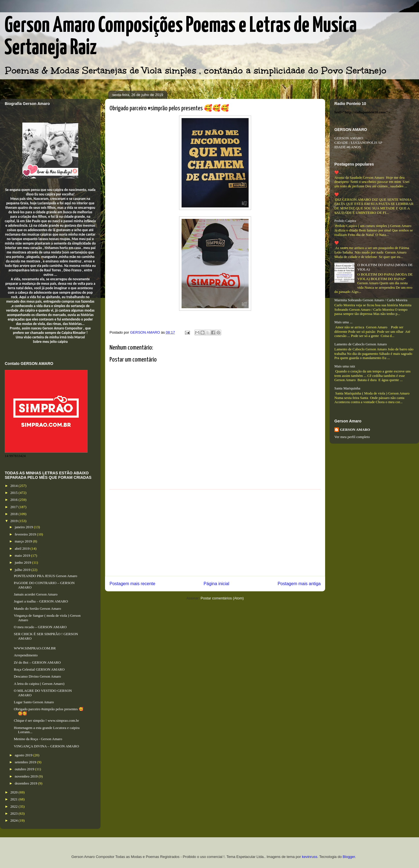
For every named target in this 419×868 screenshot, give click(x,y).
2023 (14, 813)
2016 (14, 500)
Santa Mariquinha (347, 388)
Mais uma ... (343, 322)
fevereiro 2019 (26, 534)
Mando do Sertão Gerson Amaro (37, 608)
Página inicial (216, 584)
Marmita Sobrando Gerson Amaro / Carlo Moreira (371, 300)
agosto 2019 (24, 755)
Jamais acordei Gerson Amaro (35, 594)
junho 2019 (23, 562)
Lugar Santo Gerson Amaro (34, 702)
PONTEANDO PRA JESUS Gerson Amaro (45, 576)
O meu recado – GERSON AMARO (40, 627)
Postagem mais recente (132, 584)
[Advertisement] (215, 533)
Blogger (349, 857)
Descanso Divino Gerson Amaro (37, 676)
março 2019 (24, 541)
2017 (14, 507)
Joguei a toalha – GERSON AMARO (41, 601)
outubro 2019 (25, 769)
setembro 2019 (26, 762)
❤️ (337, 194)
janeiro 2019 (24, 527)
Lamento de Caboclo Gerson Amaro (361, 344)
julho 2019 (23, 570)
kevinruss (310, 857)
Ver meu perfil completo (352, 437)
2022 (14, 806)
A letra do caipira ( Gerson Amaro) (39, 684)
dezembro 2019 (27, 783)
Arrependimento (26, 655)
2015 (14, 493)
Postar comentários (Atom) (222, 598)
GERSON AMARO (355, 430)
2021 (14, 799)
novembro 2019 (27, 776)
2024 (14, 820)
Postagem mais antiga (299, 584)
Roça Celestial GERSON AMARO (39, 669)
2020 (14, 792)
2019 (14, 521)
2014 (14, 486)
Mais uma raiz (345, 366)
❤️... (338, 172)
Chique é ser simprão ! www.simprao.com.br (46, 720)
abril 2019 (23, 548)
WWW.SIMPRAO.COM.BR (35, 648)
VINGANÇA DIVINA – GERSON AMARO (46, 746)
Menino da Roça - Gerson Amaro (38, 739)
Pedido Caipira (345, 221)
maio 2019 (23, 555)
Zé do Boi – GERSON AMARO (37, 662)
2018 (14, 514)
